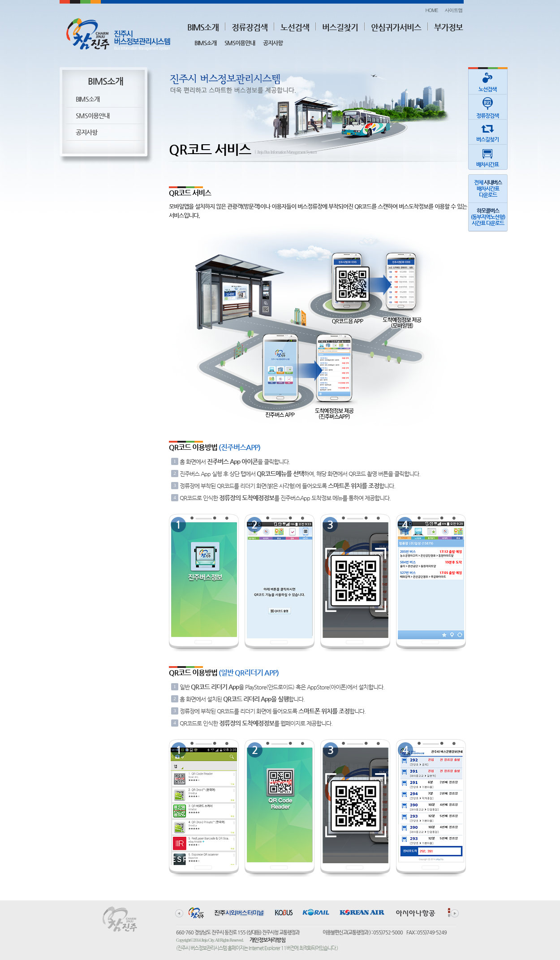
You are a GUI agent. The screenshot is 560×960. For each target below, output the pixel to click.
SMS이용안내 (240, 43)
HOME (431, 10)
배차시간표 (487, 156)
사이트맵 (454, 10)
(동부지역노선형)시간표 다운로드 (488, 217)
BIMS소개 (203, 27)
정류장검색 (250, 27)
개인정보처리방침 (267, 940)
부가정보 (448, 27)
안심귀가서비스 (396, 27)
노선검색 (295, 27)
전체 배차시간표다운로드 (488, 189)
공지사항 (273, 43)
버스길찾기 (340, 27)
